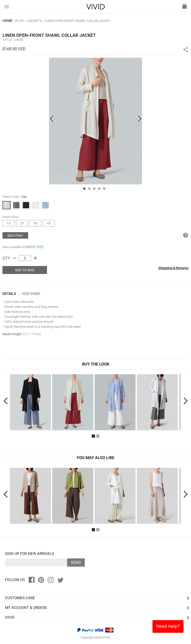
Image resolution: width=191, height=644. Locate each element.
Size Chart (15, 235)
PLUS (19, 21)
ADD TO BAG (25, 270)
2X (22, 223)
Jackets (34, 21)
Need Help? (168, 626)
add (35, 258)
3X (35, 223)
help (186, 235)
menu (7, 7)
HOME (7, 21)
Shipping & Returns (173, 268)
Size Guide (31, 294)
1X (9, 223)
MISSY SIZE (35, 247)
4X (49, 223)
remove (14, 258)
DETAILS (9, 294)
